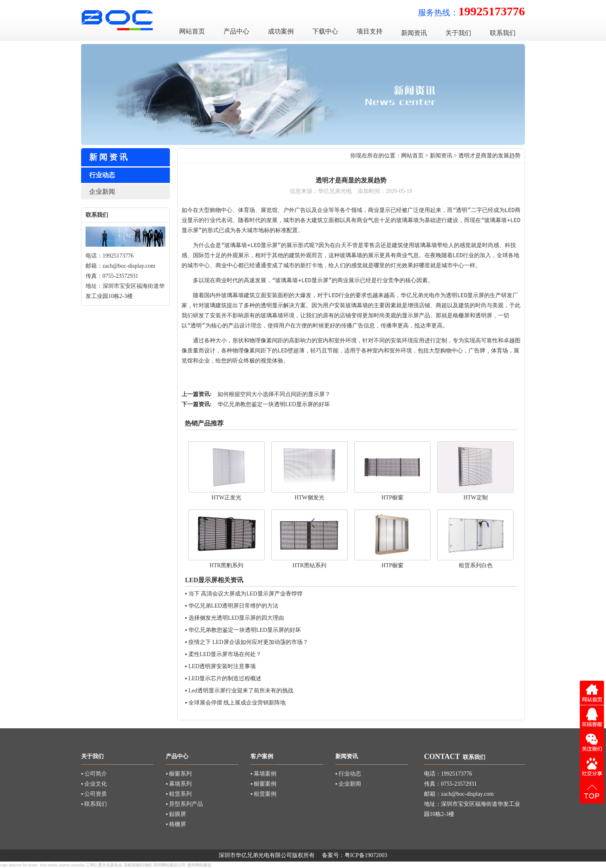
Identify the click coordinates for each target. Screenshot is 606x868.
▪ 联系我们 (94, 804)
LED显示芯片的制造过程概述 (225, 678)
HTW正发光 (226, 498)
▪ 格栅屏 (176, 824)
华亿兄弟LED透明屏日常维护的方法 (233, 606)
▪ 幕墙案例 (263, 774)
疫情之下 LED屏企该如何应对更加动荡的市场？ (248, 642)
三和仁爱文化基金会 (104, 865)
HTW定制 (476, 498)
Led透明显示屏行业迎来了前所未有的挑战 (241, 691)
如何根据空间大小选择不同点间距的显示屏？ (274, 394)
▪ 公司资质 (94, 794)
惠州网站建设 (199, 865)
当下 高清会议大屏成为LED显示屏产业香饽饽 (246, 594)
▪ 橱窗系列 (179, 774)
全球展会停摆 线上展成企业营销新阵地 (237, 703)
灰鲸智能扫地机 (138, 865)
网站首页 (412, 156)
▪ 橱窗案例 (263, 784)
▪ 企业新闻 (348, 784)
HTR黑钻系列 (309, 565)
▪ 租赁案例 (263, 794)
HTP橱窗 (393, 498)
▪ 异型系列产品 (184, 804)
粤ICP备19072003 (366, 855)
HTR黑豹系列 (226, 565)
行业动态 (102, 175)
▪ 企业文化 (94, 784)
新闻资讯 (441, 156)
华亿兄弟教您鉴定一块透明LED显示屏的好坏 (274, 404)
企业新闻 (102, 192)
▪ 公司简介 (94, 774)
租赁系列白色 (476, 565)
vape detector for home (19, 865)
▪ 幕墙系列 (179, 784)
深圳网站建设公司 (169, 865)
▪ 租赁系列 (179, 794)
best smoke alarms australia (62, 865)
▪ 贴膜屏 (176, 814)
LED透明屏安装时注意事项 (222, 666)
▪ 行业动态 (348, 774)
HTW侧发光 (309, 498)
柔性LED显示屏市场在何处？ (225, 654)
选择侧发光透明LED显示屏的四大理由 (236, 618)
